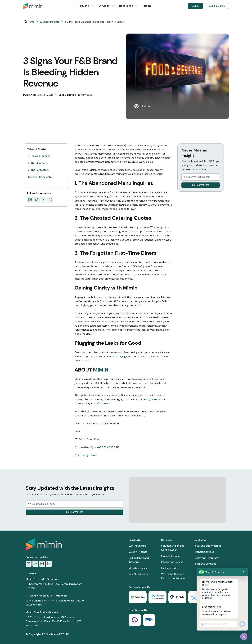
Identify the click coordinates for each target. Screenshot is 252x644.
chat (77, 387)
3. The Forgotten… (39, 170)
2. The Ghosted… (38, 163)
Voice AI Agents (138, 552)
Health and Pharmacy (206, 558)
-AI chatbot (103, 403)
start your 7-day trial (151, 357)
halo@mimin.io (90, 455)
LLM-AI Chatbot (138, 546)
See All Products (138, 574)
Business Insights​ (49, 22)
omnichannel (158, 399)
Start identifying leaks (119, 357)
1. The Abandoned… (39, 156)
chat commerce (93, 399)
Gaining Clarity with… (40, 177)
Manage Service (170, 556)
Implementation (170, 568)
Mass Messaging (138, 568)
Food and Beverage (205, 564)
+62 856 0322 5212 (108, 447)
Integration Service (172, 562)
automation (143, 399)
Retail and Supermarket (207, 546)
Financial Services (204, 552)
